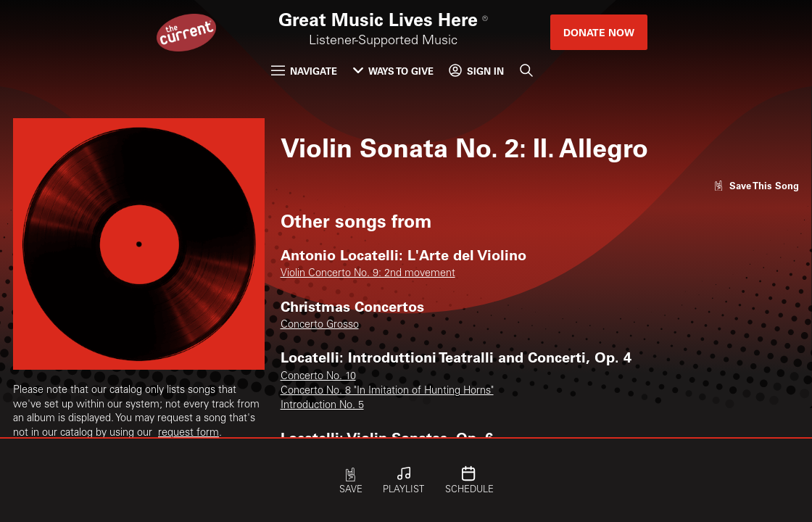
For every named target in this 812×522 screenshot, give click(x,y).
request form (188, 434)
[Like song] (756, 185)
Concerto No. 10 (318, 377)
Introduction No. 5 (322, 406)
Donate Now (599, 32)
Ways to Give (393, 71)
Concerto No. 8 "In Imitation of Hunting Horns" (387, 391)
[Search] (526, 71)
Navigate (304, 71)
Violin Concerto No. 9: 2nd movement (368, 274)
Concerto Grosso (320, 326)
